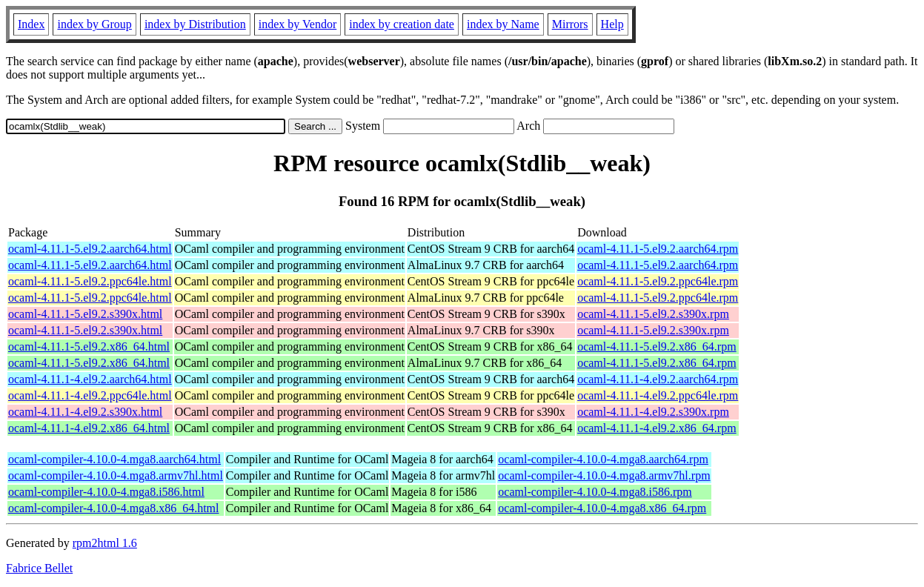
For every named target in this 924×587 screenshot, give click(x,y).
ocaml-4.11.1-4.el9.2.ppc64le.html (90, 395)
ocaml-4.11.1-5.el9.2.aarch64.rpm (658, 249)
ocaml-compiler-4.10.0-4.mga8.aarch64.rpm (603, 459)
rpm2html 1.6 (105, 543)
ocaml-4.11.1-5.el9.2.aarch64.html (90, 249)
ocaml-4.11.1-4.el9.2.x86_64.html (89, 428)
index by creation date (402, 24)
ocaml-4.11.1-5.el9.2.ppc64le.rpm (658, 281)
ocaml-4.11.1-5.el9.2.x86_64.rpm (657, 346)
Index (31, 24)
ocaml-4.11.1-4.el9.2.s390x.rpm (653, 412)
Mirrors (570, 24)
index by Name (503, 24)
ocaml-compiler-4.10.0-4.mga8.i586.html (106, 492)
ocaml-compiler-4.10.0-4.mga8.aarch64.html (114, 459)
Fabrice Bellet (39, 568)
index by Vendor (298, 24)
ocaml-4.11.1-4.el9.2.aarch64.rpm (658, 379)
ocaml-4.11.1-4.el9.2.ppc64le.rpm (658, 395)
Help (612, 24)
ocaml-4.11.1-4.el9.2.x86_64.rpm (657, 428)
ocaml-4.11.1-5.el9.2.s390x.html (85, 314)
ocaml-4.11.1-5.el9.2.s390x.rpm (653, 314)
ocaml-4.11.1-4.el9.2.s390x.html (85, 412)
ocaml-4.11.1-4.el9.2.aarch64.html (90, 379)
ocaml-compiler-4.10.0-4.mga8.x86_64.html (114, 508)
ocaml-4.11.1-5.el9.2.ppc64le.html (90, 281)
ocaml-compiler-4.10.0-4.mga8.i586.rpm (595, 492)
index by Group (94, 24)
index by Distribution (195, 24)
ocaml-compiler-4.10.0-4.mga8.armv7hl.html (116, 475)
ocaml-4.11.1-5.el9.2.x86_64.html (89, 346)
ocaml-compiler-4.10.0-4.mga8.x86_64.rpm (602, 508)
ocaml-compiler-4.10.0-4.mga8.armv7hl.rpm (604, 475)
